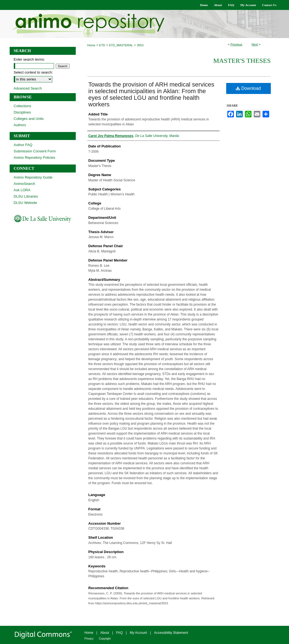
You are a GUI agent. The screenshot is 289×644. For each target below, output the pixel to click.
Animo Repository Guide (33, 177)
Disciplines (22, 112)
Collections (23, 106)
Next (255, 44)
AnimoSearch (25, 184)
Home (91, 45)
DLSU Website (25, 203)
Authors (20, 125)
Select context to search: (33, 72)
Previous (237, 44)
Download (248, 88)
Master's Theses (242, 61)
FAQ (119, 633)
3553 (140, 45)
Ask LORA (22, 190)
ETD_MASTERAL (121, 45)
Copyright (105, 639)
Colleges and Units (29, 119)
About (105, 633)
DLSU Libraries (26, 196)
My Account (138, 633)
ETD (102, 45)
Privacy (89, 639)
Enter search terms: (29, 59)
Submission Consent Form (35, 151)
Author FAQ (23, 145)
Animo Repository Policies (35, 157)
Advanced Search (28, 88)
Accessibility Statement (171, 633)
